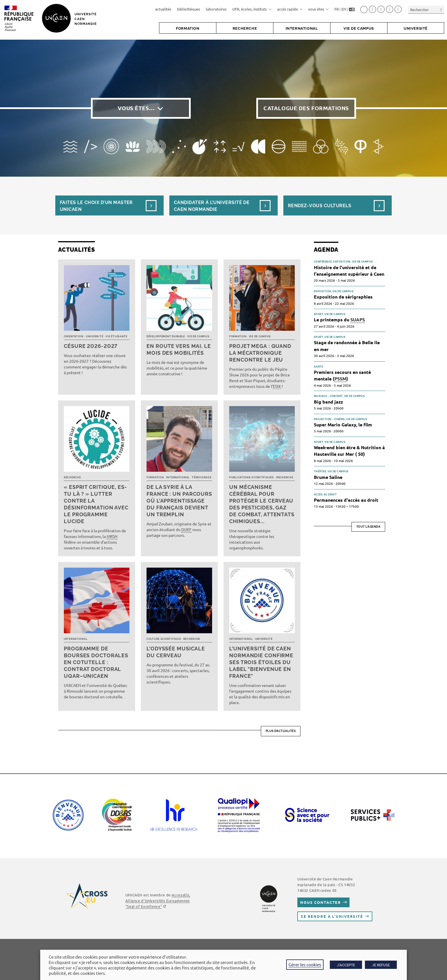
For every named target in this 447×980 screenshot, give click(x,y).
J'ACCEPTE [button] (346, 965)
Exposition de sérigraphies (343, 297)
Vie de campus (198, 336)
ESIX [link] (277, 386)
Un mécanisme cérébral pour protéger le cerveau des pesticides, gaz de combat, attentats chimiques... (262, 504)
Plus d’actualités (281, 731)
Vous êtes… (136, 108)
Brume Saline (328, 477)
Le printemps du (339, 320)
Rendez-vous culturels (320, 206)
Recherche (72, 477)
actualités (163, 9)
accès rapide (290, 9)
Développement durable (166, 336)
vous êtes (318, 9)
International (178, 477)
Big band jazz (328, 402)
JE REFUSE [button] (381, 965)
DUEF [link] (186, 529)
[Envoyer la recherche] (441, 10)
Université (95, 336)
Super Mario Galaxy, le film (343, 425)
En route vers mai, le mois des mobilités (179, 349)
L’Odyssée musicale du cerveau (176, 652)
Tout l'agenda (368, 527)
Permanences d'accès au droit (346, 500)
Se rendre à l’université (332, 916)
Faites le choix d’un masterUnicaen (96, 206)
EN (344, 9)
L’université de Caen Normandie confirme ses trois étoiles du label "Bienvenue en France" (261, 662)
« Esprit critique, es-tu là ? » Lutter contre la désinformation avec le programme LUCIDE (96, 504)
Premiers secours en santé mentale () (342, 376)
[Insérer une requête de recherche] (426, 10)
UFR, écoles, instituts (252, 9)
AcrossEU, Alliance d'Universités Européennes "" (158, 901)
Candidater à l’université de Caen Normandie (212, 206)
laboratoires (216, 9)
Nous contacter (321, 902)
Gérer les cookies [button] (305, 964)
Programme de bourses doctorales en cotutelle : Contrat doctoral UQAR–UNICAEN (96, 662)
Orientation (74, 336)
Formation (238, 336)
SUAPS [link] (358, 319)
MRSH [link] (112, 536)
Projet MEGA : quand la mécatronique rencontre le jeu (260, 353)
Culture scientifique (164, 639)
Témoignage (202, 477)
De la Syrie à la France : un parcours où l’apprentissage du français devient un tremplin (179, 501)
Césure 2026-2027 (91, 346)
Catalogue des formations (306, 108)
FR (337, 9)
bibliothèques (189, 9)
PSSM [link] (340, 379)
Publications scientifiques (252, 477)
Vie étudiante (116, 336)
